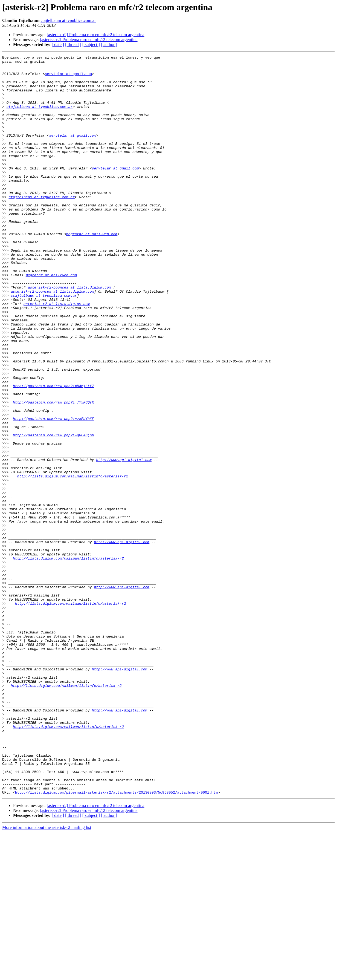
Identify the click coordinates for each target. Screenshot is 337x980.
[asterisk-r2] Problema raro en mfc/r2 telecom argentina (96, 35)
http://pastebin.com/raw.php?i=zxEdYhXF (53, 492)
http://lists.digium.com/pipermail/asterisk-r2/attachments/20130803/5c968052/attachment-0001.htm (116, 940)
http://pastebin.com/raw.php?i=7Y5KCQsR (53, 472)
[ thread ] (73, 44)
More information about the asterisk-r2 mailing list (47, 975)
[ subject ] (91, 44)
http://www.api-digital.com (124, 541)
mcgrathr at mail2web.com (92, 270)
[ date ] (58, 44)
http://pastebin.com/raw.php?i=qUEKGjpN (53, 511)
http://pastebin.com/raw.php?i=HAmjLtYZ (53, 452)
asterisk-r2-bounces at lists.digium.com (69, 334)
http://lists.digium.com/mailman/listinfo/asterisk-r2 (73, 561)
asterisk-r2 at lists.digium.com (57, 354)
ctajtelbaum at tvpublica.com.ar (68, 20)
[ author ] (109, 44)
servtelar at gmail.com (68, 78)
